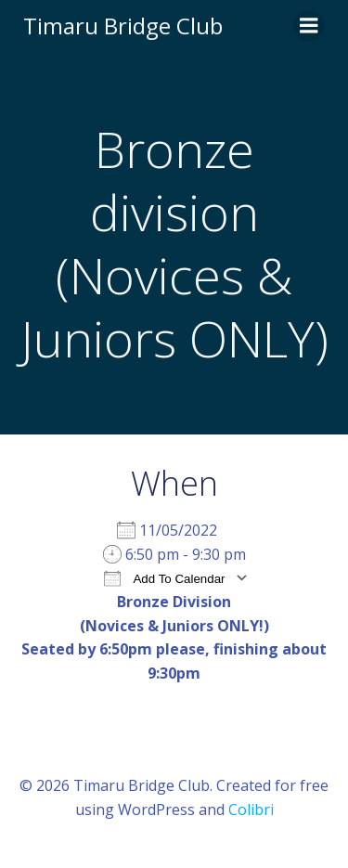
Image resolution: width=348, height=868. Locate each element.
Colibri (251, 810)
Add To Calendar (164, 578)
